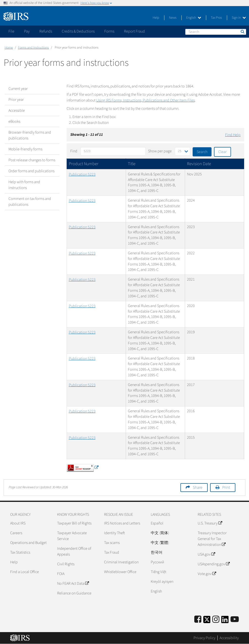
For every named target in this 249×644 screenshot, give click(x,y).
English (194, 18)
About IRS (18, 523)
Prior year (16, 100)
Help (156, 18)
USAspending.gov (214, 564)
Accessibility (229, 638)
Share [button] (198, 488)
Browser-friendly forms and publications (30, 135)
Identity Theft (114, 533)
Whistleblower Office (120, 572)
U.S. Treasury (210, 523)
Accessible (17, 111)
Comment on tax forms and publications (30, 202)
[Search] (216, 32)
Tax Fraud (112, 552)
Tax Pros (216, 18)
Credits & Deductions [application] (78, 31)
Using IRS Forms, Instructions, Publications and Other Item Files (146, 100)
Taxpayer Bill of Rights (74, 523)
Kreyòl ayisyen (162, 582)
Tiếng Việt (159, 572)
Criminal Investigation (121, 562)
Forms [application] (109, 31)
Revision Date (199, 164)
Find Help (233, 135)
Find (74, 151)
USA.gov (206, 554)
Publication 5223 (82, 174)
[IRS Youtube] (235, 620)
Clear (222, 152)
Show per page (160, 151)
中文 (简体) (160, 533)
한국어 (157, 552)
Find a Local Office (25, 572)
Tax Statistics (20, 552)
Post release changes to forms (32, 160)
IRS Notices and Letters (122, 523)
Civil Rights (66, 564)
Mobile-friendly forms (25, 149)
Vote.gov (207, 574)
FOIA (61, 574)
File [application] (11, 31)
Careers (16, 533)
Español (157, 523)
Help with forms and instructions (24, 185)
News (173, 18)
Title (132, 164)
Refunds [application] (46, 31)
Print (226, 488)
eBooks (14, 121)
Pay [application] (27, 31)
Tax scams (112, 543)
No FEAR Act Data (73, 584)
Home (9, 48)
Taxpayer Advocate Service (72, 536)
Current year (18, 89)
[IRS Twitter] (207, 621)
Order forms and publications (31, 171)
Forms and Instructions (33, 48)
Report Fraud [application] (134, 31)
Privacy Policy (205, 638)
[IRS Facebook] (198, 620)
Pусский (157, 562)
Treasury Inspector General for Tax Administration (212, 539)
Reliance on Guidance (74, 593)
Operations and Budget (28, 543)
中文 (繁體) (160, 543)
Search (242, 32)
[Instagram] (216, 620)
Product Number (84, 164)
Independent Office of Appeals (74, 551)
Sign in (239, 18)
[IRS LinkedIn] (225, 621)
